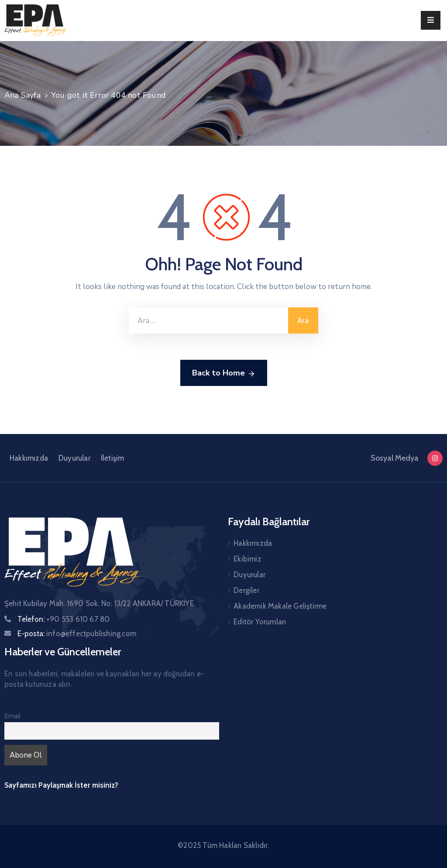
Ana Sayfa (22, 95)
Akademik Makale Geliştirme (280, 606)
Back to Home (224, 373)
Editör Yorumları (260, 622)
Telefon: (64, 619)
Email (12, 716)
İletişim (113, 458)
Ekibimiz (248, 559)
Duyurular (74, 458)
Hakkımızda (29, 458)
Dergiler (246, 590)
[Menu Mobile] (431, 20)
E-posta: (77, 634)
